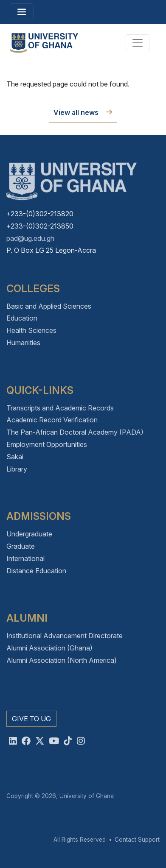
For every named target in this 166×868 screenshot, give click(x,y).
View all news (76, 112)
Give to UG (31, 719)
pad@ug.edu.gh (30, 238)
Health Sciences (31, 330)
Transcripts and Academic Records (60, 408)
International (25, 558)
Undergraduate (29, 534)
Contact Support (137, 840)
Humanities (23, 343)
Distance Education (36, 571)
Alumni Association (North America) (62, 660)
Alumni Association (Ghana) (49, 648)
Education (22, 318)
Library (17, 469)
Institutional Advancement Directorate (65, 636)
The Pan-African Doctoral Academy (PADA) (75, 432)
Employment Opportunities (47, 444)
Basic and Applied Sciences (49, 306)
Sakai (15, 457)
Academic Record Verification (52, 420)
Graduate (21, 546)
